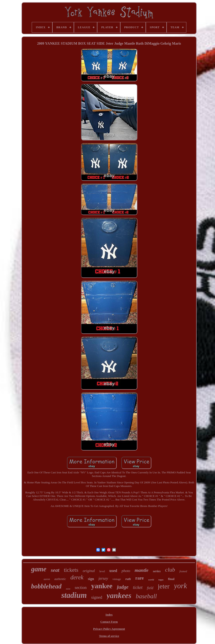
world (151, 580)
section (81, 587)
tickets (71, 570)
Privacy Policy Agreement (109, 629)
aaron (47, 579)
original (89, 571)
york (180, 586)
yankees (119, 595)
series (157, 571)
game (39, 569)
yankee (102, 586)
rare (140, 578)
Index (109, 615)
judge (123, 587)
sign (91, 579)
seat (55, 570)
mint (68, 589)
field (150, 588)
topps (161, 580)
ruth (128, 579)
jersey (103, 578)
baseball (146, 596)
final (171, 579)
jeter (164, 586)
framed (183, 571)
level (102, 571)
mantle (142, 570)
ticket (138, 587)
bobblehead (46, 586)
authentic (60, 579)
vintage (117, 579)
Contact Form (109, 622)
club (170, 570)
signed (97, 597)
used (113, 571)
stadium (74, 595)
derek (77, 577)
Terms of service (109, 636)
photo (126, 571)
